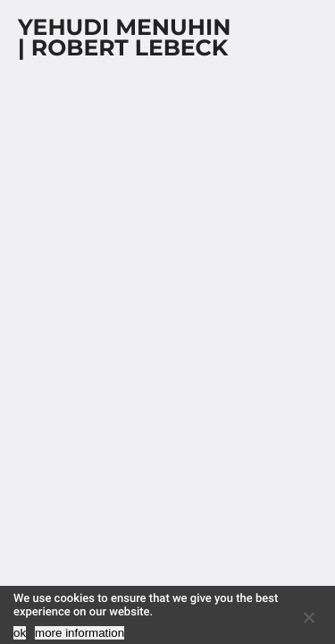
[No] (308, 617)
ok (20, 633)
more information (80, 633)
